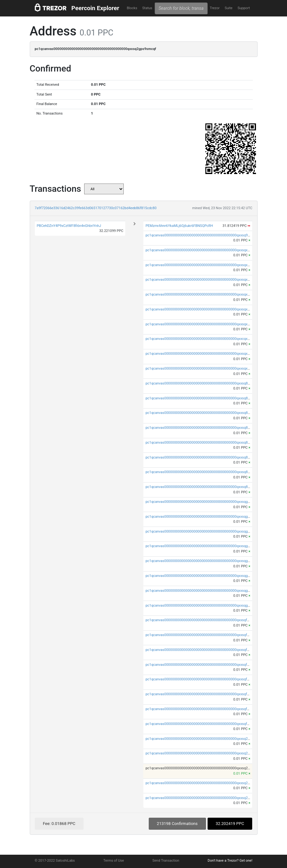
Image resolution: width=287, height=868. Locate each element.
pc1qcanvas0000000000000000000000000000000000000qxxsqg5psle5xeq (205, 576)
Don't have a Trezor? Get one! (230, 861)
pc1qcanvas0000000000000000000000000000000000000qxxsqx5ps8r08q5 (205, 324)
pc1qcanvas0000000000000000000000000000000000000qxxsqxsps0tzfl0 (204, 309)
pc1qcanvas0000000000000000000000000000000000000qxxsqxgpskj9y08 (204, 280)
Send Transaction (166, 861)
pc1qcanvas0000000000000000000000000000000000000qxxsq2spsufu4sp (205, 798)
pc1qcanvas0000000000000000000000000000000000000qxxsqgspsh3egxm (206, 561)
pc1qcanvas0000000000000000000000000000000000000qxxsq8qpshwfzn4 (205, 383)
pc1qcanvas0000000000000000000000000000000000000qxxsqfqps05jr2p (204, 620)
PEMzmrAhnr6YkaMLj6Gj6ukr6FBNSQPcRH (179, 226)
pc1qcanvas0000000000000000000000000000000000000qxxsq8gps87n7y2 (205, 413)
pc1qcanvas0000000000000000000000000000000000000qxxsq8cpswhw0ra (206, 472)
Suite (229, 8)
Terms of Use (113, 861)
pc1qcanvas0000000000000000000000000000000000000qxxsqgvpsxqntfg (204, 546)
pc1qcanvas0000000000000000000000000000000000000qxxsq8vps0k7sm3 (206, 428)
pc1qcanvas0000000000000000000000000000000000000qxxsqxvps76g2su (205, 294)
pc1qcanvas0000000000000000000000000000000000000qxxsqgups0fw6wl (205, 606)
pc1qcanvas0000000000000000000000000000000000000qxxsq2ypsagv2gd (205, 753)
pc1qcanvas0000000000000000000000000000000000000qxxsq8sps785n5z (205, 443)
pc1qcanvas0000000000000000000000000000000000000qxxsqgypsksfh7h (205, 517)
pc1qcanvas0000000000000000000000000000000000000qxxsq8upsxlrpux (204, 487)
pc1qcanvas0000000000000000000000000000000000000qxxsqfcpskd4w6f (205, 709)
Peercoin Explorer (95, 8)
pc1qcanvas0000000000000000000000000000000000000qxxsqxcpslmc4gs (205, 354)
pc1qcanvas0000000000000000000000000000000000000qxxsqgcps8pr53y (205, 591)
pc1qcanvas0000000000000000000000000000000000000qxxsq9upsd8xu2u (205, 235)
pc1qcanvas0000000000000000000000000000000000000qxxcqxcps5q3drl (204, 339)
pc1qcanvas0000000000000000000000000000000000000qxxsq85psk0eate (205, 457)
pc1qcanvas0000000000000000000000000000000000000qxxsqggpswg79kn (206, 531)
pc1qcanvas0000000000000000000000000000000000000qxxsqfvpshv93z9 (205, 665)
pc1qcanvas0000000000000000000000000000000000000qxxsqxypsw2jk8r (204, 265)
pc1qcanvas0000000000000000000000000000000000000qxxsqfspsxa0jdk (204, 679)
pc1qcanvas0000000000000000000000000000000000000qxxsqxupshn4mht (205, 368)
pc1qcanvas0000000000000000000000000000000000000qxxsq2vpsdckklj (204, 783)
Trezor (215, 8)
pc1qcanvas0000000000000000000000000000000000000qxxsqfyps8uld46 (204, 635)
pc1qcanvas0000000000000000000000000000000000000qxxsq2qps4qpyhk (205, 739)
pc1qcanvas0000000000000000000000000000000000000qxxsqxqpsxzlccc (204, 250)
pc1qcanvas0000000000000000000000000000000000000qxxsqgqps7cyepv (205, 502)
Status (147, 8)
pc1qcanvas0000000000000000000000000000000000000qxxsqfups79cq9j (204, 724)
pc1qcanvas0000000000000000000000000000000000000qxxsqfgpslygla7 (204, 650)
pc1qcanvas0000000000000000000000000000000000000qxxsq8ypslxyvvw (204, 398)
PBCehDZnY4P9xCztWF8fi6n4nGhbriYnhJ (69, 226)
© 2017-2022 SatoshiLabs (55, 861)
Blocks (132, 8)
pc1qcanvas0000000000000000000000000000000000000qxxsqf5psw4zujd (205, 694)
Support (244, 8)
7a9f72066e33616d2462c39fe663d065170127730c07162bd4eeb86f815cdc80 (96, 208)
